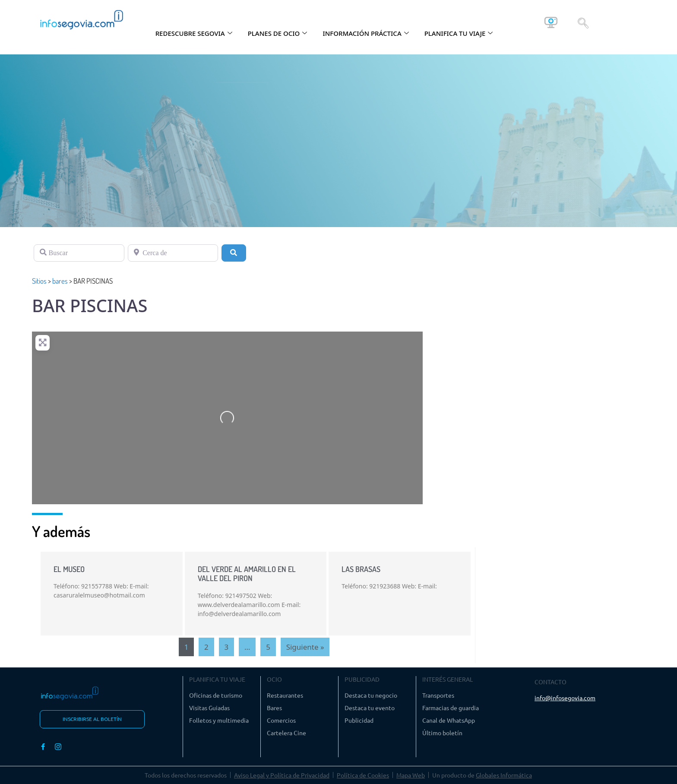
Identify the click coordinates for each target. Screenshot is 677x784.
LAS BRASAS (361, 569)
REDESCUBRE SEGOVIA (194, 33)
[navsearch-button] (583, 22)
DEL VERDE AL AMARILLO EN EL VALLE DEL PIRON (247, 574)
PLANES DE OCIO (278, 33)
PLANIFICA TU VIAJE (459, 33)
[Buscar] (79, 253)
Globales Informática (504, 775)
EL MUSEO (69, 569)
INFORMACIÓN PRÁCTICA (365, 33)
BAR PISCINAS (90, 305)
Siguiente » (305, 647)
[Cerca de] (173, 253)
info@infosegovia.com (565, 698)
